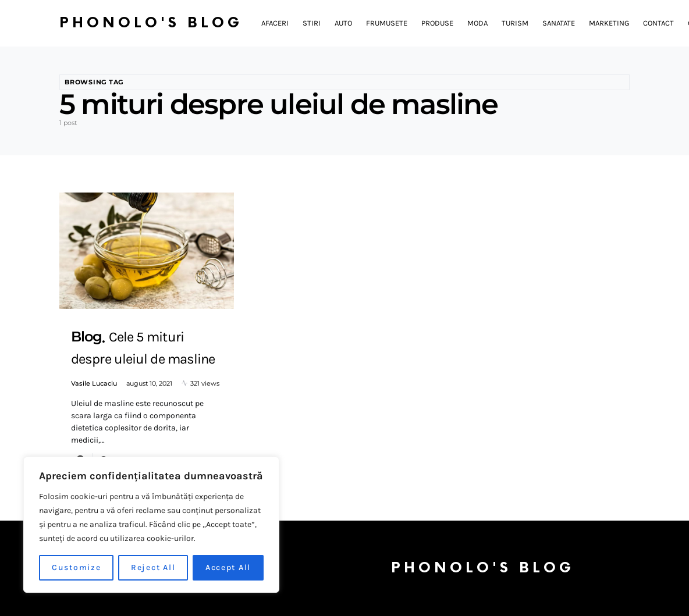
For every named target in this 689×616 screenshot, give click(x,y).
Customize (77, 567)
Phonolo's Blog (151, 23)
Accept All (228, 567)
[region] (151, 525)
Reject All (153, 567)
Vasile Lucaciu (94, 383)
